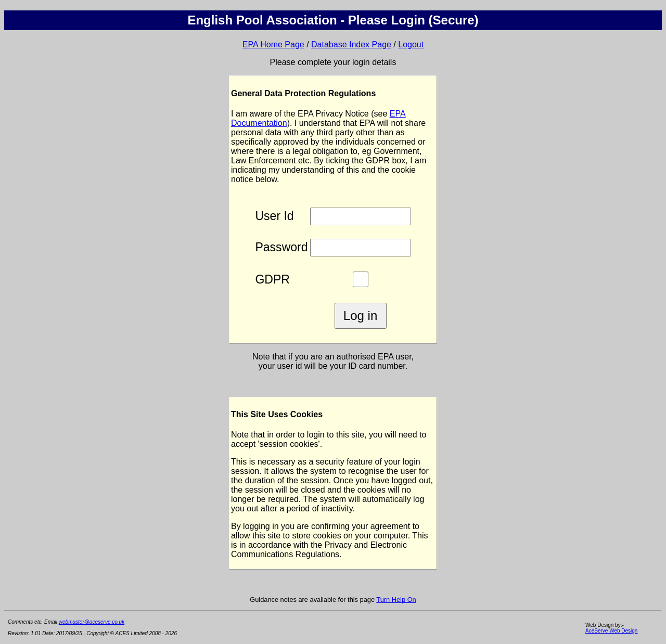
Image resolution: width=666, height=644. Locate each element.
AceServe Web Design (611, 631)
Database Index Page (351, 44)
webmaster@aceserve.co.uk (92, 622)
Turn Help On (396, 600)
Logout (411, 44)
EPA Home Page (273, 44)
